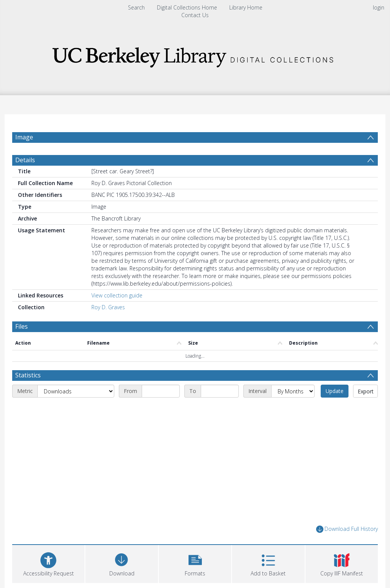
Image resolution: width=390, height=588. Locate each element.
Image (24, 137)
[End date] (220, 391)
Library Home (246, 7)
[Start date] (161, 391)
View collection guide (117, 295)
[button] (195, 563)
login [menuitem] (379, 7)
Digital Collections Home (187, 7)
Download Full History (347, 529)
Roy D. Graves (108, 307)
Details (25, 160)
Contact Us (195, 15)
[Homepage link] (195, 55)
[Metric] (76, 391)
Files (22, 326)
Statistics (28, 375)
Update (335, 391)
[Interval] (293, 391)
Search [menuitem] (136, 7)
